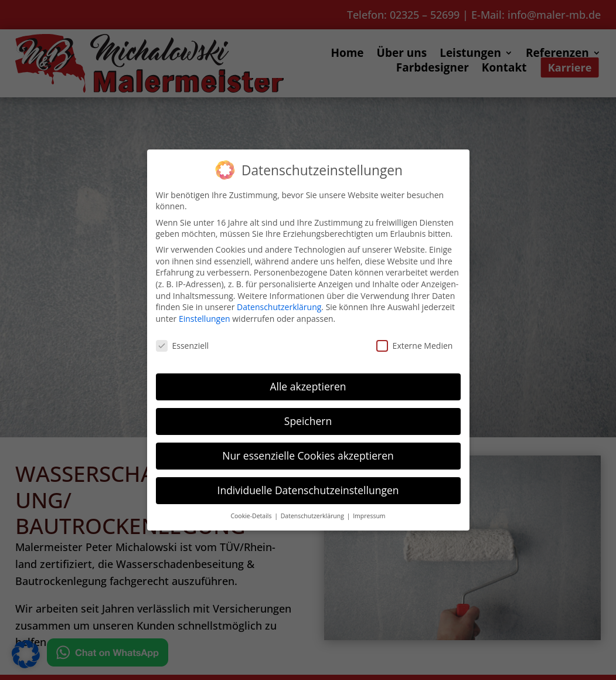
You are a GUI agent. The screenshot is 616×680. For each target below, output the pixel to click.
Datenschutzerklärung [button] (313, 516)
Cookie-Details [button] (252, 516)
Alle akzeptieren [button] (308, 386)
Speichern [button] (308, 421)
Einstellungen (205, 319)
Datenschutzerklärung (279, 307)
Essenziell (183, 346)
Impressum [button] (369, 516)
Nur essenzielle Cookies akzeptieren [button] (308, 455)
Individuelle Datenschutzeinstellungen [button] (308, 490)
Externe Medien (415, 346)
